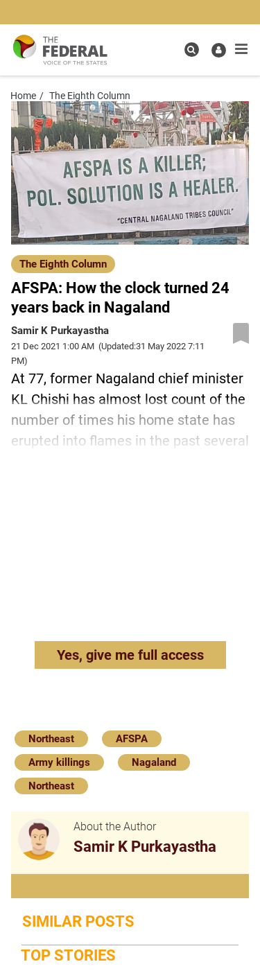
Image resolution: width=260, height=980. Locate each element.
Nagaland (154, 762)
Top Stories (68, 955)
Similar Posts (78, 921)
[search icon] (192, 50)
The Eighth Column (63, 264)
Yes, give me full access (130, 655)
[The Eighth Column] (63, 263)
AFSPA (132, 739)
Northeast (51, 739)
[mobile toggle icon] (241, 49)
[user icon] (219, 50)
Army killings (59, 762)
